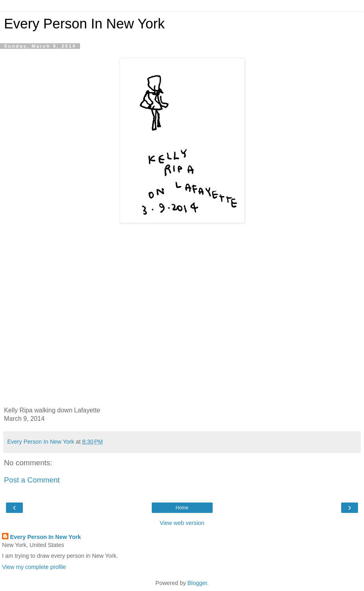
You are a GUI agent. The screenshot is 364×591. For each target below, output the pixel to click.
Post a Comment (32, 480)
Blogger (197, 583)
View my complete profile (34, 567)
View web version (182, 523)
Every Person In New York (84, 24)
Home (182, 508)
